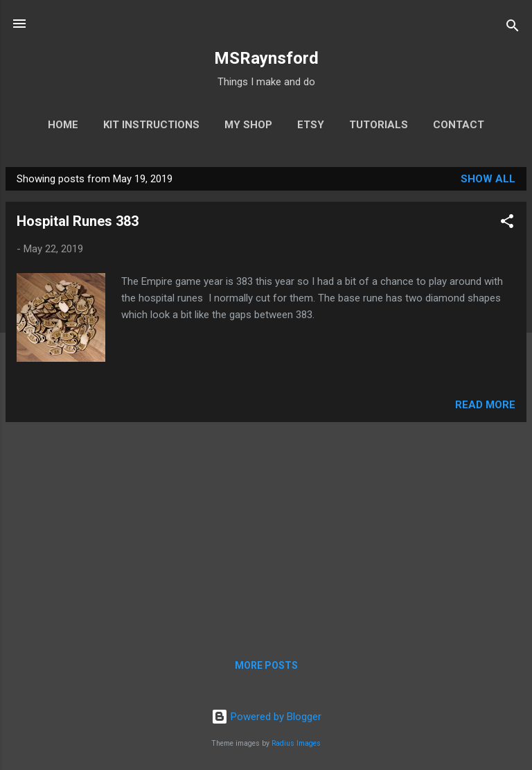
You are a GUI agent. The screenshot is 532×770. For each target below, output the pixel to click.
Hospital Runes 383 (78, 221)
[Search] (513, 28)
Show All (488, 179)
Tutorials (379, 125)
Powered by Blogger (266, 717)
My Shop (248, 125)
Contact (459, 125)
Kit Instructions (151, 125)
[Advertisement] (266, 530)
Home (63, 125)
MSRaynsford (266, 58)
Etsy (311, 125)
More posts (266, 665)
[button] (507, 224)
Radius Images (296, 743)
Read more (485, 405)
